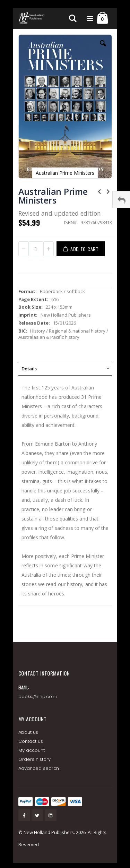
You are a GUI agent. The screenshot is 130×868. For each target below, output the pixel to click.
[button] (103, 49)
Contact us (31, 741)
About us (28, 732)
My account (32, 750)
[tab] (65, 369)
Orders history (35, 759)
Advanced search (39, 768)
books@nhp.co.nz (38, 697)
